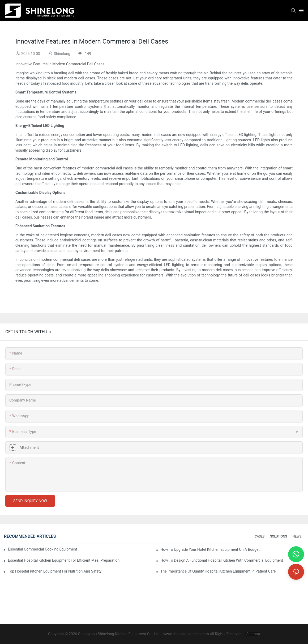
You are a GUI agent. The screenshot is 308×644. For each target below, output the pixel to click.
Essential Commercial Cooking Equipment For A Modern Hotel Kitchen (43, 549)
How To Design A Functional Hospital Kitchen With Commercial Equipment (222, 560)
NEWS (297, 536)
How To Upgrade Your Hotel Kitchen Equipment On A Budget (210, 549)
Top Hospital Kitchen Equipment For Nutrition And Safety (55, 571)
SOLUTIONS (279, 536)
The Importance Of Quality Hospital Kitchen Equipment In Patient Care (218, 571)
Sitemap (253, 634)
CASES (260, 536)
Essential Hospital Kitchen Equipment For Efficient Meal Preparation (64, 560)
